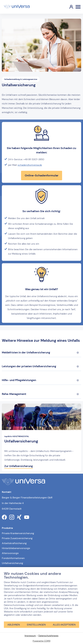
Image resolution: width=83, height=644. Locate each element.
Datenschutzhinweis (48, 636)
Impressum (30, 636)
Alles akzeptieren (64, 625)
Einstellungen (36, 625)
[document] (41, 596)
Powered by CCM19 (41, 641)
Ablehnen (14, 625)
